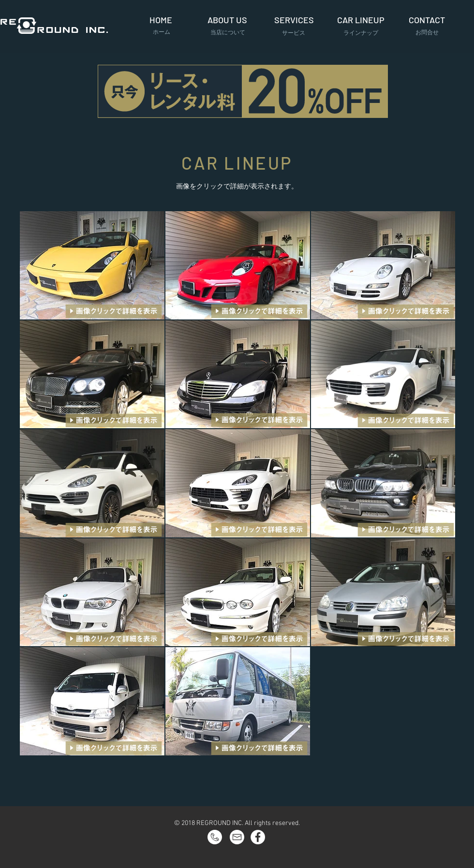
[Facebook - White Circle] (258, 837)
